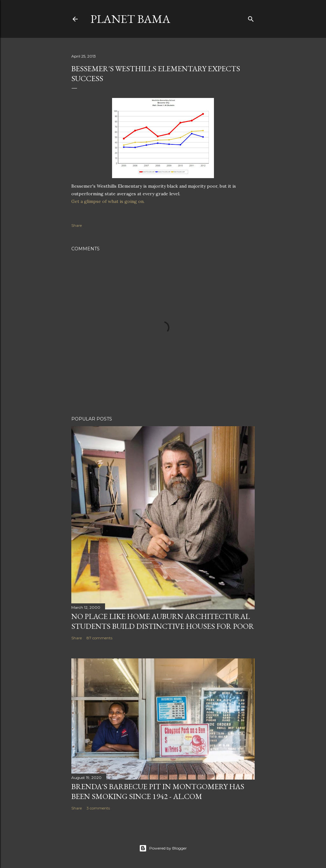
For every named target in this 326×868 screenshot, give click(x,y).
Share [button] (77, 225)
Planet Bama (130, 19)
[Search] (251, 18)
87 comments (99, 638)
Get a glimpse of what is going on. (108, 201)
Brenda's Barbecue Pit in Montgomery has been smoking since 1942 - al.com (158, 791)
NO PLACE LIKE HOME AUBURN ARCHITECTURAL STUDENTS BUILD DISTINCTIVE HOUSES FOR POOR (163, 621)
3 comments (98, 808)
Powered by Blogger (163, 848)
